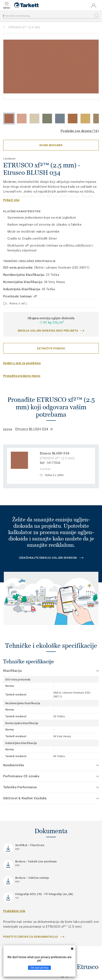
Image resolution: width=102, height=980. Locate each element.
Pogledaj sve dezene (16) (80, 131)
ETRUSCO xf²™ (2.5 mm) (24, 27)
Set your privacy (39, 968)
